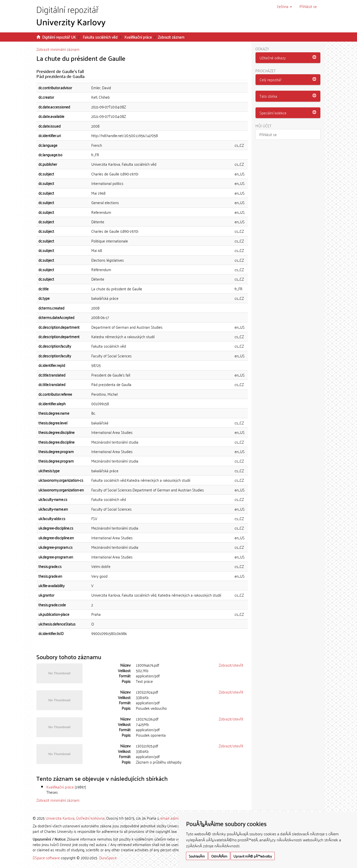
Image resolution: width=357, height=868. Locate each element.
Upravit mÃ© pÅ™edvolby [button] (253, 856)
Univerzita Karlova (60, 818)
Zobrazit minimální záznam (58, 49)
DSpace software (46, 858)
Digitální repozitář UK (59, 37)
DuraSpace (108, 858)
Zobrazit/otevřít (231, 665)
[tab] (288, 58)
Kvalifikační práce (138, 37)
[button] (284, 6)
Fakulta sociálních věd (100, 37)
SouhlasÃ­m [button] (197, 856)
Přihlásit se (268, 134)
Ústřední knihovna (90, 818)
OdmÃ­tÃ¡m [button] (219, 856)
